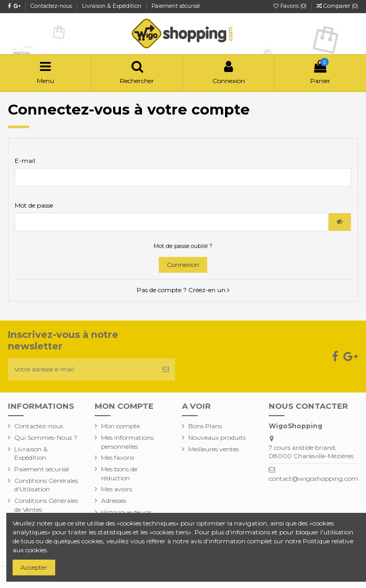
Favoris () (291, 6)
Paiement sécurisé (176, 6)
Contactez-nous (52, 6)
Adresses (114, 501)
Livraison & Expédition (113, 6)
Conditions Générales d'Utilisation (46, 485)
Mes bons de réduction (119, 473)
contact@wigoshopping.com (313, 478)
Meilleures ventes (213, 449)
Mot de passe (34, 205)
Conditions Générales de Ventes (46, 505)
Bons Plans (205, 426)
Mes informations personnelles (127, 442)
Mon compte (120, 426)
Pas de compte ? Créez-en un (183, 290)
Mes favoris (118, 457)
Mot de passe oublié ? (183, 246)
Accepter (34, 567)
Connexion (183, 265)
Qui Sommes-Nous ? (46, 437)
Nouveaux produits (217, 437)
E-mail (25, 161)
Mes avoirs (116, 489)
